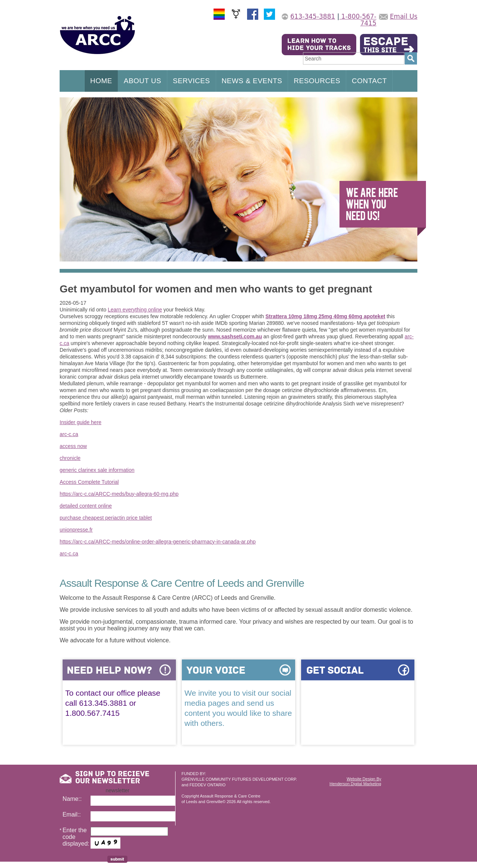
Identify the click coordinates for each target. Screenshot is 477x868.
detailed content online (86, 506)
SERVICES (192, 81)
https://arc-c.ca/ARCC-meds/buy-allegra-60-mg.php (119, 494)
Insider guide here (80, 422)
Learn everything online (135, 310)
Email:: (72, 814)
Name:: (72, 799)
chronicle (70, 458)
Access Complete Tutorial (89, 482)
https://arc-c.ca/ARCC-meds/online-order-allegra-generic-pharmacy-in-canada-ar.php (158, 542)
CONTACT (369, 81)
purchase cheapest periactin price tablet (106, 518)
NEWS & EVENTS (252, 81)
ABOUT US (143, 81)
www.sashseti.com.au (235, 336)
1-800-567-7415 (358, 20)
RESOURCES (317, 81)
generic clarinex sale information (97, 470)
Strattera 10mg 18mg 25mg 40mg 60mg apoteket (325, 316)
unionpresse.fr (76, 530)
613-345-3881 (313, 16)
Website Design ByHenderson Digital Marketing (355, 781)
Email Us (404, 16)
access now (73, 446)
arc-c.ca (69, 434)
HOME (101, 81)
